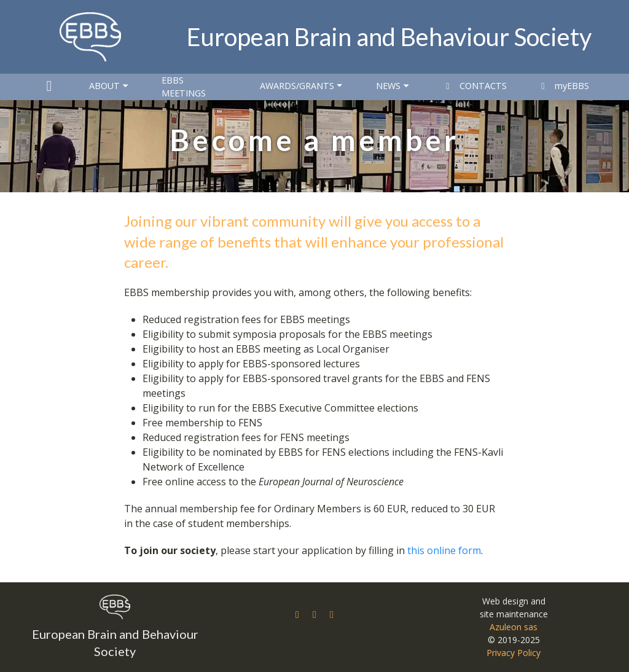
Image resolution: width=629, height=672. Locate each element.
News (394, 86)
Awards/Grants (302, 86)
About (110, 86)
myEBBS (563, 86)
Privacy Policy (514, 653)
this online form (444, 550)
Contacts (475, 86)
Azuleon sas (514, 627)
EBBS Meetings (184, 87)
